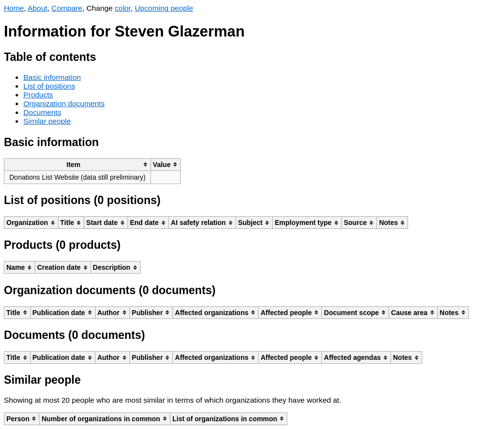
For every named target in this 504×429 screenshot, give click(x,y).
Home (14, 8)
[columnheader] (78, 164)
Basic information (52, 77)
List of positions (49, 86)
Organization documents (64, 103)
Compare (67, 8)
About (37, 8)
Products (38, 95)
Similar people (47, 121)
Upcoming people (164, 8)
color (123, 8)
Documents (42, 112)
